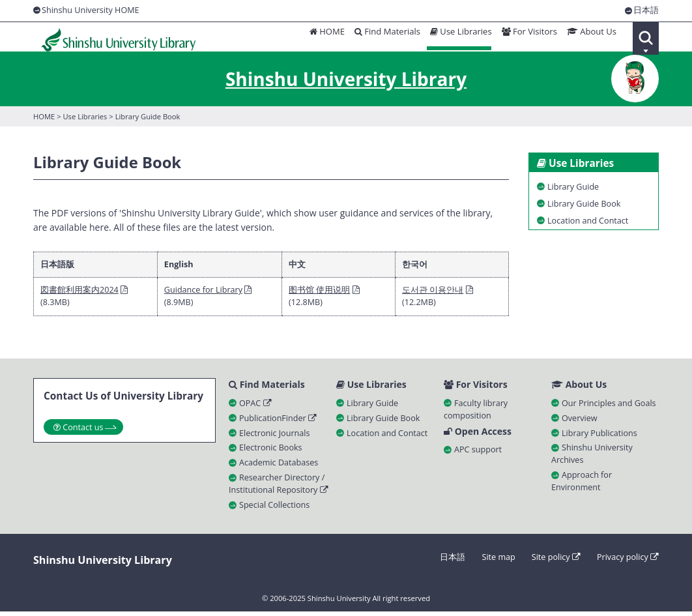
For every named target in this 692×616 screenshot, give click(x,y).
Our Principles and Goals (609, 407)
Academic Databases (279, 467)
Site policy (556, 561)
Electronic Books (271, 452)
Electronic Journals (274, 437)
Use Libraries (455, 37)
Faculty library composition (476, 413)
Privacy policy (628, 561)
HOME (318, 37)
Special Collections (274, 509)
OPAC (255, 407)
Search (646, 38)
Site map (498, 561)
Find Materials (381, 37)
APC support (478, 455)
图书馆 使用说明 (319, 293)
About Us (589, 37)
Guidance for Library (203, 293)
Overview (580, 422)
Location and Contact (387, 437)
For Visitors (526, 37)
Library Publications (599, 437)
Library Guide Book (383, 422)
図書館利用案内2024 (79, 293)
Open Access (478, 436)
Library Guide (372, 407)
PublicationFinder (278, 422)
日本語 (646, 11)
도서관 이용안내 (433, 293)
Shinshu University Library (112, 39)
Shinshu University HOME (91, 10)
